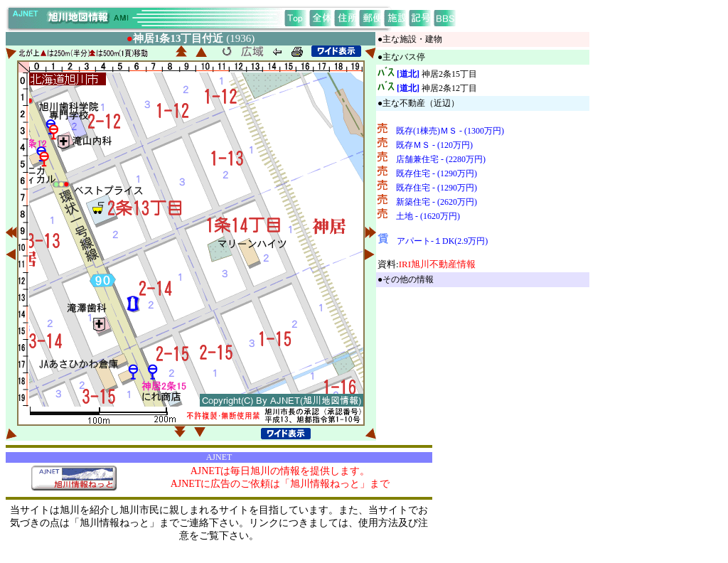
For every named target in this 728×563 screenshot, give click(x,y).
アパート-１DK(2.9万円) (442, 241)
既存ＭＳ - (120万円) (434, 145)
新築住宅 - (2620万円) (437, 202)
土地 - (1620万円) (428, 216)
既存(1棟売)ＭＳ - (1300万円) (450, 131)
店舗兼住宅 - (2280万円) (441, 159)
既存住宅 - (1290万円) (437, 173)
